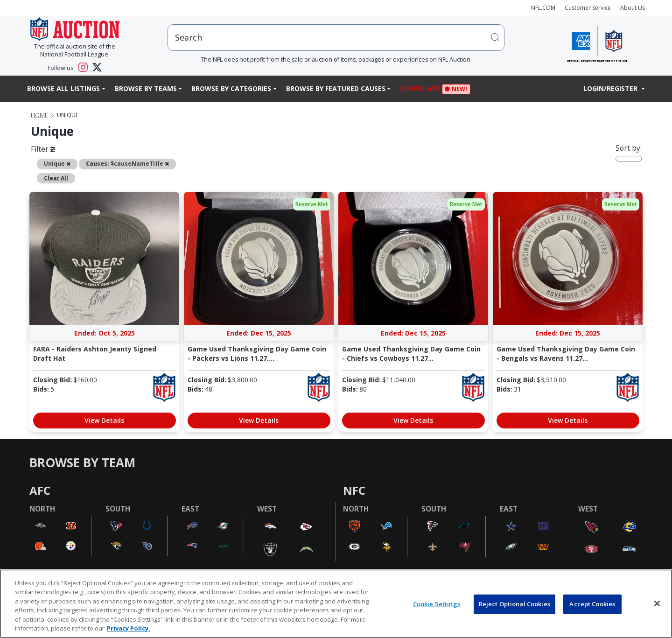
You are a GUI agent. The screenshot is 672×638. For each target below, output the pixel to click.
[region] (336, 604)
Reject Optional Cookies (514, 604)
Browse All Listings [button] (63, 88)
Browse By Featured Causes (336, 88)
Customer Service (588, 8)
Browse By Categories (231, 88)
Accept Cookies (592, 604)
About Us (633, 8)
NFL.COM (543, 8)
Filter (43, 149)
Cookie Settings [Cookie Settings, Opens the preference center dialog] (437, 604)
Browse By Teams (146, 88)
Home (39, 115)
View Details (104, 420)
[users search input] (336, 38)
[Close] (657, 603)
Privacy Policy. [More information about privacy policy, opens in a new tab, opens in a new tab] (129, 628)
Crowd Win (422, 89)
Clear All (56, 178)
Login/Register (611, 88)
